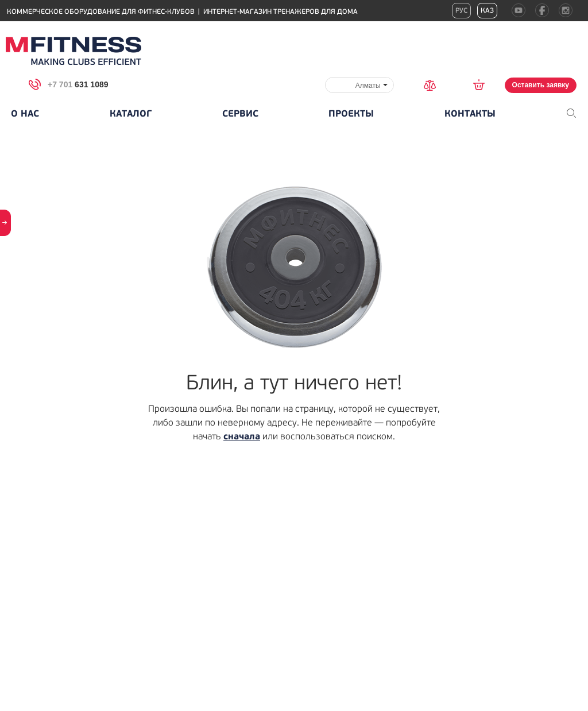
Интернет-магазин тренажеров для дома (281, 12)
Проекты (351, 114)
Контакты (470, 114)
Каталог (131, 114)
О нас (25, 114)
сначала (242, 436)
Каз (487, 11)
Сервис (240, 114)
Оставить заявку (541, 85)
